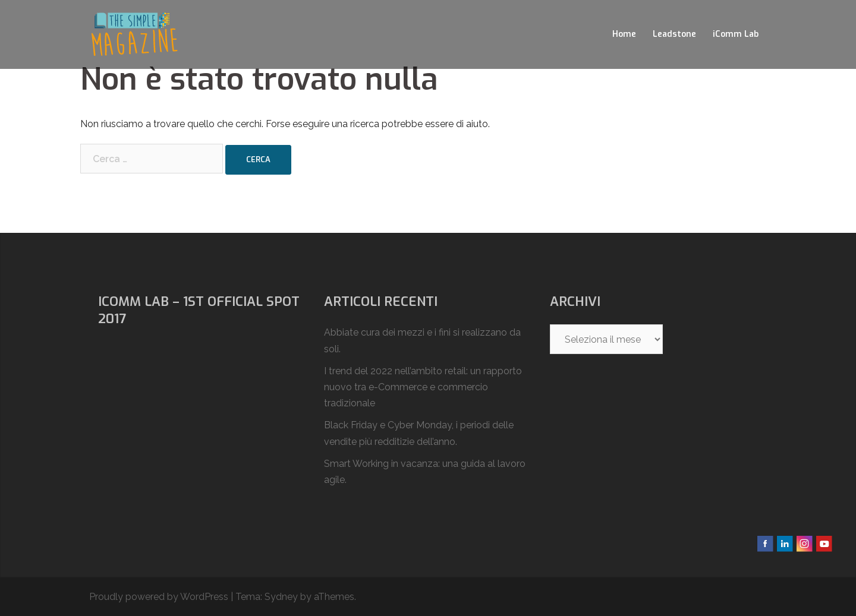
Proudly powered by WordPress (159, 597)
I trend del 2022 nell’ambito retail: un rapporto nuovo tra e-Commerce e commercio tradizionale (423, 387)
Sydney (281, 597)
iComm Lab (736, 34)
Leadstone (674, 34)
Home (624, 34)
